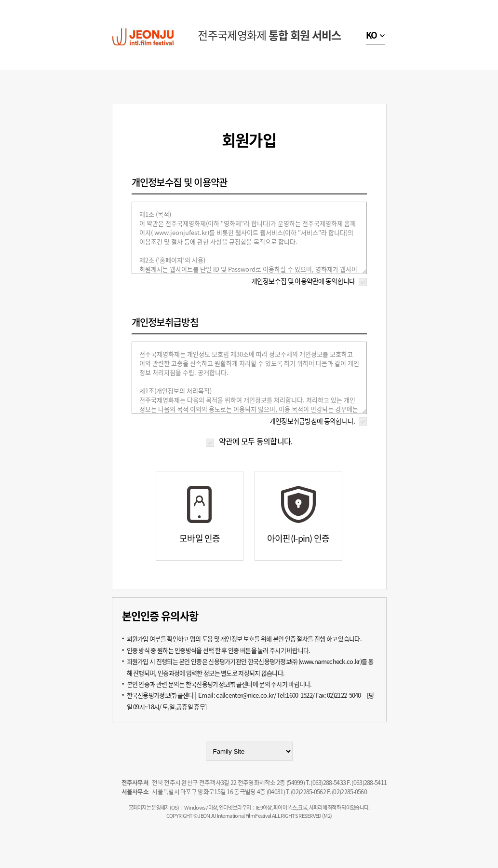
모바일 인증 (200, 538)
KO (372, 35)
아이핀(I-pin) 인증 (298, 538)
